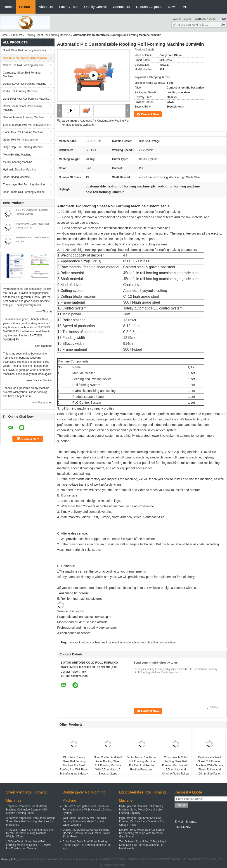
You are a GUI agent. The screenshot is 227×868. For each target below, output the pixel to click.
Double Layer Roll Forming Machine (25, 84)
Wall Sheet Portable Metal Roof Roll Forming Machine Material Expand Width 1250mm (84, 821)
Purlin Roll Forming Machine (20, 91)
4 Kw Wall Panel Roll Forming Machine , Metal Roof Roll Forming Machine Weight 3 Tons (30, 833)
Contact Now (150, 114)
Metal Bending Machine (17, 155)
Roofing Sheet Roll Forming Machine (48, 35)
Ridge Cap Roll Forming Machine (23, 147)
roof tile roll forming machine (158, 643)
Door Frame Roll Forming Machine (24, 192)
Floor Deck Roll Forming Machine (23, 132)
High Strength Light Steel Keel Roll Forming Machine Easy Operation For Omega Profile (142, 821)
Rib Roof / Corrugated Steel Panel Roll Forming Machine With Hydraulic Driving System (87, 810)
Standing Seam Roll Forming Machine (26, 125)
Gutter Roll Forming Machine (20, 140)
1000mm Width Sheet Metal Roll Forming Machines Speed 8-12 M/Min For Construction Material (29, 845)
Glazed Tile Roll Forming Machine (23, 65)
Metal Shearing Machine (18, 162)
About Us (46, 7)
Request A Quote (149, 7)
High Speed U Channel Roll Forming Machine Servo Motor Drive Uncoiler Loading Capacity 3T (141, 810)
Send (181, 805)
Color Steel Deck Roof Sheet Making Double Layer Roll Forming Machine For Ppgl (87, 845)
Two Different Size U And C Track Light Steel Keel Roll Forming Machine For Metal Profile (143, 845)
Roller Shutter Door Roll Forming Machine (23, 108)
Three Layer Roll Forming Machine (24, 185)
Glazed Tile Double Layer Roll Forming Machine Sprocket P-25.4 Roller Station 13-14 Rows (86, 833)
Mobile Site (183, 827)
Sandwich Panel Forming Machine (24, 117)
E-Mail (179, 822)
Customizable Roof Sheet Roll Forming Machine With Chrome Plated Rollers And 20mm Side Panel (210, 765)
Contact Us (121, 7)
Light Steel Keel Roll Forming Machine (26, 99)
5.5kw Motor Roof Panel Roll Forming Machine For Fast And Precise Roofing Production (142, 763)
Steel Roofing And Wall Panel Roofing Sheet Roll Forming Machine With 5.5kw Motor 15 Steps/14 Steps (108, 765)
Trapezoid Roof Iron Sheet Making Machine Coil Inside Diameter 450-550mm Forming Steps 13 (27, 810)
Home (8, 7)
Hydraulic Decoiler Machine (19, 170)
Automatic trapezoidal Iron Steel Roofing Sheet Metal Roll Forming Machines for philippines (30, 821)
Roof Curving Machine (16, 177)
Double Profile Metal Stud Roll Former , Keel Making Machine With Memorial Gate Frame (143, 833)
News (172, 7)
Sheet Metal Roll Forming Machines (24, 50)
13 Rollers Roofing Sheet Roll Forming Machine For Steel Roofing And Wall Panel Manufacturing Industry (74, 765)
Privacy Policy (10, 859)
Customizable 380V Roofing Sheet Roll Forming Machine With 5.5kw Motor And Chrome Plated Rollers (176, 765)
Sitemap (191, 822)
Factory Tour (68, 7)
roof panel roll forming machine (121, 643)
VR (185, 7)
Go (223, 25)
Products (26, 7)
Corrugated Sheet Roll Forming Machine (22, 74)
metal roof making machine (84, 643)
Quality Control (95, 7)
